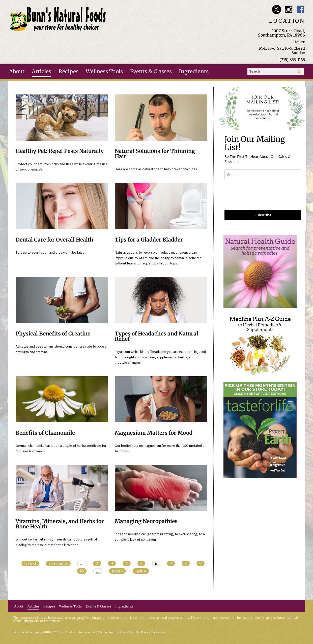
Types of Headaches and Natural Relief (156, 336)
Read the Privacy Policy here (147, 632)
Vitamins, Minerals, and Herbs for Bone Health (60, 524)
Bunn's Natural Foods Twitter (277, 9)
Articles (41, 72)
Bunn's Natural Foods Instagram (288, 9)
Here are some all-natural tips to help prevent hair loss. (156, 169)
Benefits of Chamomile (45, 433)
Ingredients (194, 72)
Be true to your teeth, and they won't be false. (50, 252)
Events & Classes (151, 72)
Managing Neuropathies (146, 521)
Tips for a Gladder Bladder (149, 240)
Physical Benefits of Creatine (53, 334)
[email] (263, 175)
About (17, 72)
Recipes (68, 72)
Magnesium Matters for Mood (154, 433)
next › (117, 571)
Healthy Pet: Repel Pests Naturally (60, 151)
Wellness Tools (104, 72)
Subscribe (263, 215)
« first (30, 563)
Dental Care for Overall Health (54, 240)
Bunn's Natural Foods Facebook (301, 9)
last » (141, 571)
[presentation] (263, 195)
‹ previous (58, 563)
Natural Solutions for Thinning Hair (155, 154)
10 (82, 571)
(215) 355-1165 (292, 60)
